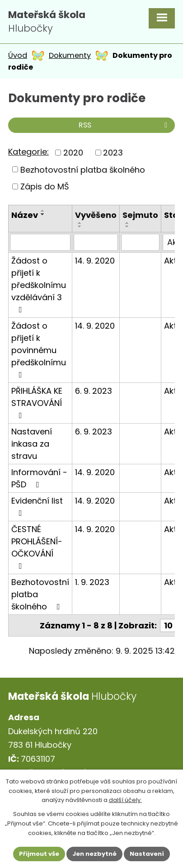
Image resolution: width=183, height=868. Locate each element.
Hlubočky (47, 22)
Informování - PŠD (39, 478)
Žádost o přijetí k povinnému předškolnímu (39, 349)
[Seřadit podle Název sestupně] (43, 214)
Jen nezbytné (94, 854)
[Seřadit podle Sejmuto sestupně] (127, 226)
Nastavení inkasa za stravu (32, 444)
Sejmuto (140, 215)
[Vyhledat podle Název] (40, 242)
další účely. (125, 800)
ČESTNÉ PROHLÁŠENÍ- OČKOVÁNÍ (37, 547)
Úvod (18, 55)
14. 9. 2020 (95, 261)
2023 (113, 153)
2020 (73, 153)
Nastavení (147, 854)
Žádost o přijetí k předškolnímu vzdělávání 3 (39, 284)
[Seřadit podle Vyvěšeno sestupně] (80, 226)
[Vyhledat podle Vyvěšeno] (96, 242)
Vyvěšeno (96, 215)
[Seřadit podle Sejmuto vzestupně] (127, 223)
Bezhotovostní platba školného (83, 169)
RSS (124, 125)
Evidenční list (37, 506)
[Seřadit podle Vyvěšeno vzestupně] (80, 223)
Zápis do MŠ (45, 186)
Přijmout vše (39, 854)
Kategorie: (28, 152)
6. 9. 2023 (94, 391)
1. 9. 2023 (92, 582)
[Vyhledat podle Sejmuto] (140, 242)
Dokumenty (70, 55)
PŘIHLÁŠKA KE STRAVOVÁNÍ (37, 402)
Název (25, 215)
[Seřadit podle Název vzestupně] (43, 211)
